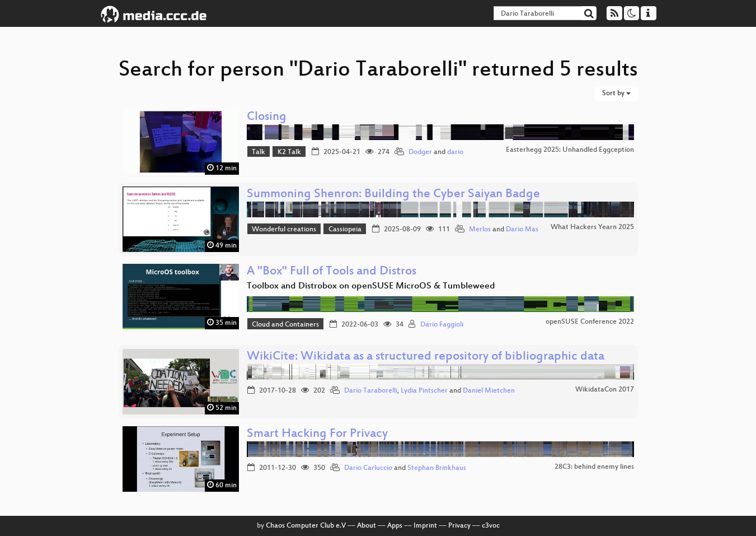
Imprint (425, 526)
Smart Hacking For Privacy (317, 434)
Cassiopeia (345, 230)
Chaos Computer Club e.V (306, 526)
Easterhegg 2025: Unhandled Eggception (570, 150)
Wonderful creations (284, 230)
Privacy (459, 526)
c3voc (491, 526)
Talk (259, 152)
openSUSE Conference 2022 (590, 322)
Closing (267, 117)
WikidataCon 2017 (605, 390)
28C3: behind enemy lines (594, 467)
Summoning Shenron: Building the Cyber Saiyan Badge (393, 195)
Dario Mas (522, 230)
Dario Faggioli (442, 325)
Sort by (616, 94)
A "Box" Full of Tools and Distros (332, 272)
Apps (395, 526)
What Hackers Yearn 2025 (592, 227)
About (367, 526)
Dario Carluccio (368, 468)
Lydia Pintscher (424, 391)
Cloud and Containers (285, 325)
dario (455, 152)
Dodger (420, 152)
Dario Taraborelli (371, 391)
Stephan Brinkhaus (437, 468)
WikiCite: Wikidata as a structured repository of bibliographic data (426, 357)
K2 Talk (289, 152)
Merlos (480, 230)
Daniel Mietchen (489, 391)
